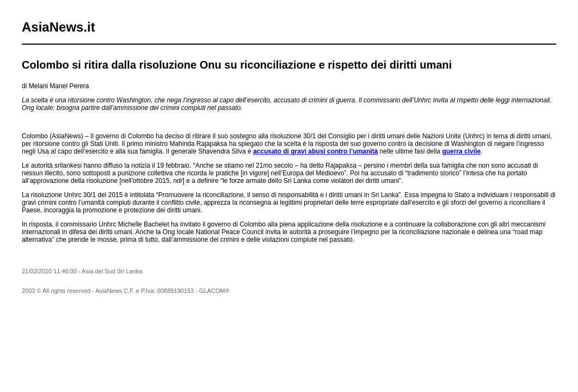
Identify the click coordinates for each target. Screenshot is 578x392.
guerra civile (461, 151)
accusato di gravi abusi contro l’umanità (315, 151)
